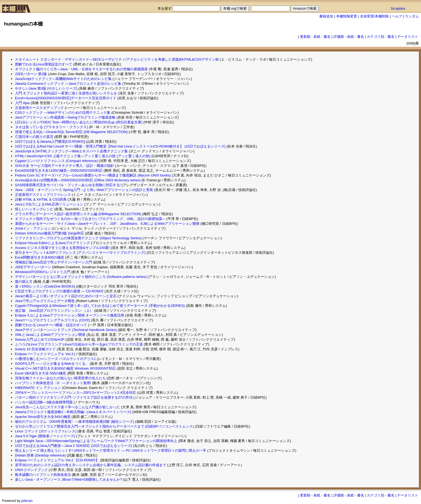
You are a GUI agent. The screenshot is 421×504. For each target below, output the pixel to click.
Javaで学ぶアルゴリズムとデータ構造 (45, 301)
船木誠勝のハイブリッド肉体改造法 (43, 475)
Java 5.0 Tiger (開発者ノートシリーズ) (45, 436)
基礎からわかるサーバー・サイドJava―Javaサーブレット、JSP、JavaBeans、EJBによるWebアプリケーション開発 (107, 224)
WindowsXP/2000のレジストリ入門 (43, 272)
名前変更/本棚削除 (375, 16)
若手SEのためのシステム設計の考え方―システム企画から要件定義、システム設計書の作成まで (91, 465)
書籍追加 (326, 16)
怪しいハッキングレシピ (34, 209)
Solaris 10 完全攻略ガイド (35, 349)
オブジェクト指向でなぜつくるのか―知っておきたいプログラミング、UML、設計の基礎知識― (90, 219)
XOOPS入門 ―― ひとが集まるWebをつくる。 (52, 364)
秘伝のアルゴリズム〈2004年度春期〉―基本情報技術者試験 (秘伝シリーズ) (75, 422)
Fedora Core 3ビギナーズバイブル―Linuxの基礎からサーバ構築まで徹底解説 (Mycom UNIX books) (93, 175)
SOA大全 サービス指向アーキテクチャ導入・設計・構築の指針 (65, 166)
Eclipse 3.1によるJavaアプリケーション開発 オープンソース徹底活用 (70, 315)
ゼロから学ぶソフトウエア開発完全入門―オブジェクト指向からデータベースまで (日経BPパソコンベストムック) (105, 426)
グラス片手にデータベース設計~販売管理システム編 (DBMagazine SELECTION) (78, 214)
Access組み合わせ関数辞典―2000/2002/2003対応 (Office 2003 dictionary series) (78, 180)
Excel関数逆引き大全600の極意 (40, 257)
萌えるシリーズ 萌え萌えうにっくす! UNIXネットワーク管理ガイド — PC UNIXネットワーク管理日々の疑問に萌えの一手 (111, 450)
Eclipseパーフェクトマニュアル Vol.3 (44, 354)
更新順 (305, 37)
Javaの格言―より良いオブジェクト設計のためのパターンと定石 (66, 296)
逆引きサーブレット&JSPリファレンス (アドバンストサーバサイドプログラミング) (80, 253)
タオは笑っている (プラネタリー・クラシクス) (52, 127)
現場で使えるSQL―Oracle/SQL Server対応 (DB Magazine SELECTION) (71, 132)
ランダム (412, 16)
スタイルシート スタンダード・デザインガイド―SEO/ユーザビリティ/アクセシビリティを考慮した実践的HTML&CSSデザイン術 (117, 59)
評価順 (339, 37)
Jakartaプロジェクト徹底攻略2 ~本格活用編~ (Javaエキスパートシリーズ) (73, 412)
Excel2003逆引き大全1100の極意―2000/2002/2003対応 (59, 170)
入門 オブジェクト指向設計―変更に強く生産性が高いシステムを (66, 93)
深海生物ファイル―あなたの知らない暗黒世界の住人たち (60, 378)
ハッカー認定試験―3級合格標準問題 (44, 402)
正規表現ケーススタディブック (39, 108)
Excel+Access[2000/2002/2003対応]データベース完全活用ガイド (66, 98)
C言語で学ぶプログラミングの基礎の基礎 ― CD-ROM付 (59, 291)
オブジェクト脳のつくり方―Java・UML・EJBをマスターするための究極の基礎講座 (81, 69)
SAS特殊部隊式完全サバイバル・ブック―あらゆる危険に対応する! (68, 185)
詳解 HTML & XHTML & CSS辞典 (41, 199)
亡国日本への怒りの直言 (34, 137)
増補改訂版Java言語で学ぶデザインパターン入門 (54, 262)
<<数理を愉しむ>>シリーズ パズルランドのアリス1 (55, 359)
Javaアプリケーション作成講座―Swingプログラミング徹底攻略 (65, 117)
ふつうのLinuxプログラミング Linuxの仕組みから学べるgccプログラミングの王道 (79, 344)
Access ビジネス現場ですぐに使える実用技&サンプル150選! (62, 248)
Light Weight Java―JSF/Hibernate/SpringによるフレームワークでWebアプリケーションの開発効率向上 (96, 441)
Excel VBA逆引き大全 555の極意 (41, 373)
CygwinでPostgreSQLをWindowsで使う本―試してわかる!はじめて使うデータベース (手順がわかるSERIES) (100, 306)
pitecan (27, 501)
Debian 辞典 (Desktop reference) (40, 455)
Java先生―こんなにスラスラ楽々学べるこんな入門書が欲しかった (68, 407)
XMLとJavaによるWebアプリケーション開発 (50, 335)
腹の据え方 (24, 282)
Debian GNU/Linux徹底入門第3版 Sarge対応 (50, 233)
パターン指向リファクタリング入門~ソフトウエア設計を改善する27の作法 (74, 397)
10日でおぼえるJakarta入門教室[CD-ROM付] (50, 141)
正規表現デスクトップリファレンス (43, 195)
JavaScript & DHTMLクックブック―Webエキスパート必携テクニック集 (72, 151)
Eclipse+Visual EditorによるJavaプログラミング (53, 243)
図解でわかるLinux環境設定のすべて (44, 64)
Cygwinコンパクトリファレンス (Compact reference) (56, 161)
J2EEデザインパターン (33, 267)
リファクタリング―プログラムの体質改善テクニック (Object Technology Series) (78, 238)
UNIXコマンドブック (31, 470)
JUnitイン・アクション (33, 228)
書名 (327, 37)
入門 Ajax (22, 103)
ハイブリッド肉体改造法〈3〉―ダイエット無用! (53, 383)
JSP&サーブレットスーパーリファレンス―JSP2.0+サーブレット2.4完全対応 (76, 393)
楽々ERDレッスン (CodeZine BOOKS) (45, 286)
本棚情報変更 (347, 16)
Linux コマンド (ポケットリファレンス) (46, 431)
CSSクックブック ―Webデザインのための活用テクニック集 (63, 113)
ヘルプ (397, 16)
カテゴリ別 (375, 37)
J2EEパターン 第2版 (31, 74)
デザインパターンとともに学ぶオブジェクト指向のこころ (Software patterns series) (81, 277)
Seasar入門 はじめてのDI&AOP (40, 339)
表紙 (317, 37)
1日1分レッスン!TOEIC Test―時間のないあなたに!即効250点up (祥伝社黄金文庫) (79, 122)
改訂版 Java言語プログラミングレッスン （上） (54, 310)
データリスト (408, 37)
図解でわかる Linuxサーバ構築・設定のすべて (51, 325)
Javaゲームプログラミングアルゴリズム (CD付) (53, 320)
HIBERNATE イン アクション (38, 388)
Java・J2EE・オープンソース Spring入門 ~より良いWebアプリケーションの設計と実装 (84, 190)
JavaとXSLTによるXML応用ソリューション (49, 204)
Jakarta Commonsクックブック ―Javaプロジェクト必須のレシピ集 (68, 84)
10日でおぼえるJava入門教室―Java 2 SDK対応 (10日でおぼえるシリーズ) (74, 446)
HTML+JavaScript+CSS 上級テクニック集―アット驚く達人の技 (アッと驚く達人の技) (83, 156)
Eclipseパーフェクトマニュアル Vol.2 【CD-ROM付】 (57, 460)
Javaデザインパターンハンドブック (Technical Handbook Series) (66, 330)
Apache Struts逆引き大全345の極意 (43, 417)
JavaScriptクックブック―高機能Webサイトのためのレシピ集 (63, 79)
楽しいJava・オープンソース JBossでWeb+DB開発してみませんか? (69, 479)
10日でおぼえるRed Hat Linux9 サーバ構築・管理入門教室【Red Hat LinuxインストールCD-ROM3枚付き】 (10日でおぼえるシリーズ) (120, 146)
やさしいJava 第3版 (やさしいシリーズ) (46, 88)
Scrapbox (398, 8)
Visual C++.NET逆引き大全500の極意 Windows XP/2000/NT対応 (65, 368)
